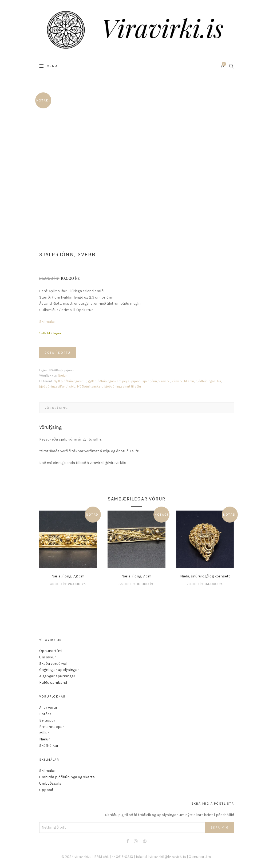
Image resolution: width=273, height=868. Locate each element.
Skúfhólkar (49, 746)
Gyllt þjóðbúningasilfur (70, 381)
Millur (44, 733)
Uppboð (46, 790)
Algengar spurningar (57, 676)
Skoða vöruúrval (53, 664)
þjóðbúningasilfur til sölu (57, 386)
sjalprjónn (150, 381)
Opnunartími (51, 651)
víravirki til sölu (183, 381)
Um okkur (48, 657)
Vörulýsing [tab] (56, 408)
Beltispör (47, 720)
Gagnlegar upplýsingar (59, 670)
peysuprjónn (131, 381)
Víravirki (164, 381)
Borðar (45, 714)
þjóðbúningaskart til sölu (123, 386)
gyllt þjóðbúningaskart (104, 381)
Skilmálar (48, 322)
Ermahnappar (52, 727)
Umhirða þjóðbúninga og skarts (67, 777)
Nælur (62, 376)
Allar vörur (48, 708)
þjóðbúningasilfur (208, 381)
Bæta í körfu (58, 353)
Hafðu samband (53, 682)
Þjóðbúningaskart (90, 386)
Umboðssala (50, 783)
